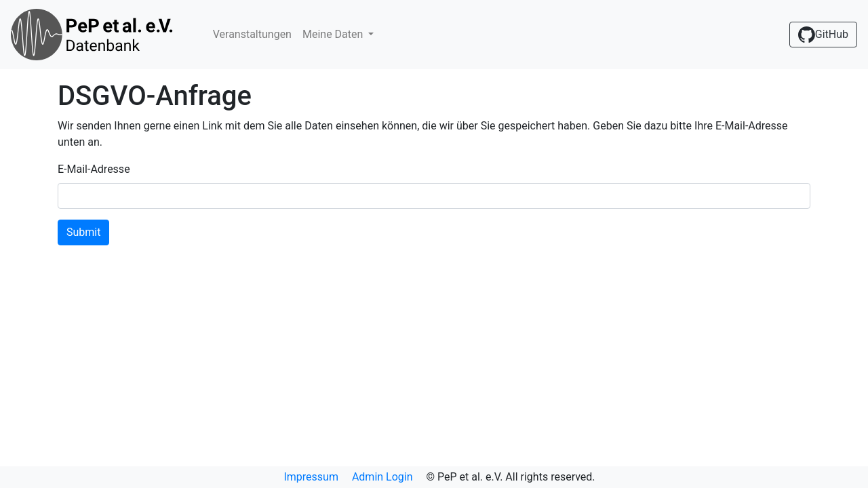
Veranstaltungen (252, 34)
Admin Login (382, 477)
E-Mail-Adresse (94, 169)
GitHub (823, 35)
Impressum (311, 477)
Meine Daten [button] (334, 34)
